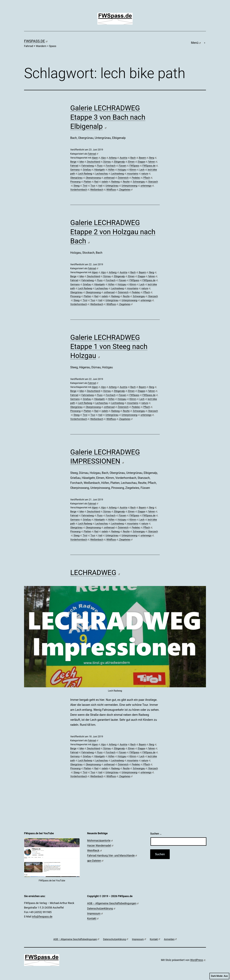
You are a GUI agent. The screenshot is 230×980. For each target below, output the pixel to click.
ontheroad (110, 178)
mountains (134, 174)
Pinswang (76, 182)
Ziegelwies (126, 190)
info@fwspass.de (42, 917)
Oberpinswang (94, 178)
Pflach (148, 178)
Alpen (96, 158)
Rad (97, 182)
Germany (76, 170)
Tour (94, 186)
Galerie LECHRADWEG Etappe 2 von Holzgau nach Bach (113, 232)
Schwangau (140, 182)
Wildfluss (112, 190)
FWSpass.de (36, 41)
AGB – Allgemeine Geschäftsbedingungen (113, 903)
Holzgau (123, 170)
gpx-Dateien (95, 861)
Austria (124, 158)
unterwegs (147, 186)
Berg (153, 158)
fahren (153, 162)
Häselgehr (101, 170)
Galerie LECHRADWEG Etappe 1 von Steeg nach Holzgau (109, 347)
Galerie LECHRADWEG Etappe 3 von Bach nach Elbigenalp (108, 117)
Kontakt (93, 918)
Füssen (124, 166)
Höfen (112, 170)
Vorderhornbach (80, 190)
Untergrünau (113, 186)
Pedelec (137, 178)
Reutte (127, 182)
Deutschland (95, 162)
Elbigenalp (121, 162)
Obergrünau (77, 178)
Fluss (101, 166)
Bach (134, 158)
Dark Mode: (219, 976)
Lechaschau (103, 174)
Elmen (132, 162)
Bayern (144, 158)
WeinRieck (94, 850)
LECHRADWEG (95, 573)
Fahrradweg (89, 166)
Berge (74, 162)
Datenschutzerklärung (101, 908)
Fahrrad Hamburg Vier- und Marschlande (112, 855)
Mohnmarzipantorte (100, 840)
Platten (89, 182)
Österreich (124, 178)
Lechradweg (119, 174)
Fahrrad (93, 154)
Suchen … (156, 834)
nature (146, 174)
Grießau (88, 170)
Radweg (116, 182)
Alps (104, 158)
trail (102, 186)
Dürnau (108, 162)
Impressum (95, 913)
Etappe (142, 162)
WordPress (198, 960)
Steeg (78, 186)
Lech (143, 170)
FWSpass (135, 166)
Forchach (112, 166)
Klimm (134, 170)
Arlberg (114, 158)
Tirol (86, 186)
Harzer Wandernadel (100, 845)
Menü (196, 43)
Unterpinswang (131, 186)
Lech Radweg (86, 174)
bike (83, 162)
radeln (106, 182)
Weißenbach (98, 190)
